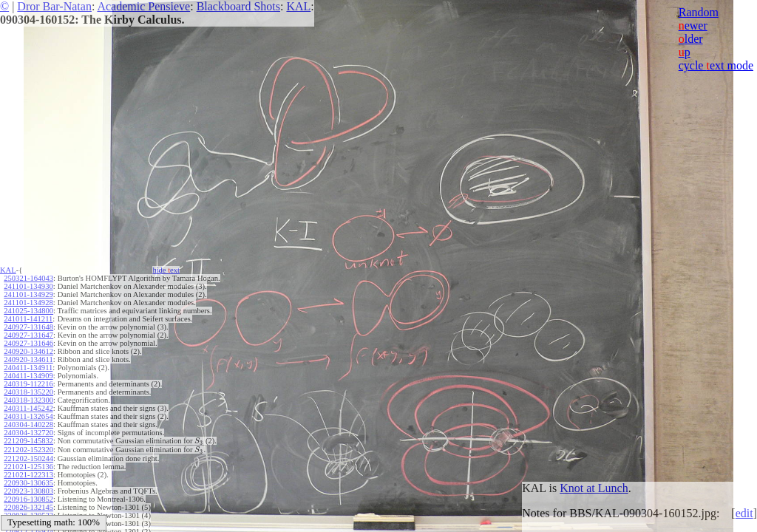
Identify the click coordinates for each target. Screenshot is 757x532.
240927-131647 (28, 335)
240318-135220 (28, 392)
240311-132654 (28, 416)
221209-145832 (28, 441)
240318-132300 (28, 400)
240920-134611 (28, 359)
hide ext (166, 270)
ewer (693, 25)
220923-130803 (28, 491)
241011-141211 (28, 319)
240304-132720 (28, 433)
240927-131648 (28, 327)
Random (699, 12)
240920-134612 (28, 351)
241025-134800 (28, 311)
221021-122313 (28, 475)
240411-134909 (28, 376)
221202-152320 (28, 450)
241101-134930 (28, 286)
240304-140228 (28, 424)
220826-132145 (28, 507)
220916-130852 (28, 499)
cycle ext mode (716, 65)
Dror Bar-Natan (54, 6)
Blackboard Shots (238, 6)
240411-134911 (28, 368)
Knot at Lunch (594, 488)
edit (744, 513)
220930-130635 (28, 483)
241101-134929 (28, 294)
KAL (298, 6)
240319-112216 (28, 384)
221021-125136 (28, 467)
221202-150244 (28, 458)
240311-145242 (28, 408)
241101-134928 (28, 303)
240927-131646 (28, 343)
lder (691, 39)
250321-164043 (28, 278)
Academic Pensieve (143, 6)
